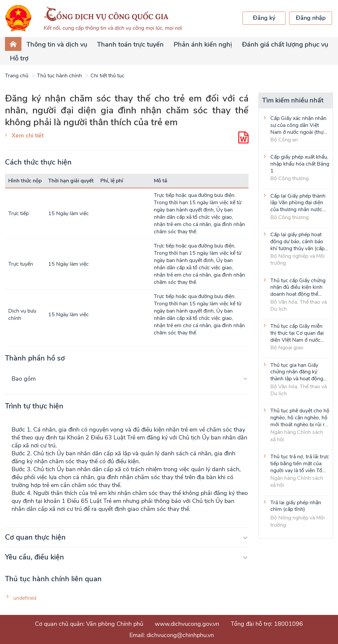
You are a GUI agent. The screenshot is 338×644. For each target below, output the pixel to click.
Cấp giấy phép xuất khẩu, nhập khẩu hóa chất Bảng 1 (300, 164)
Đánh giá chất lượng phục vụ (285, 44)
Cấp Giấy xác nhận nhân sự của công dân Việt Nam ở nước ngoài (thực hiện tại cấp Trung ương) (299, 125)
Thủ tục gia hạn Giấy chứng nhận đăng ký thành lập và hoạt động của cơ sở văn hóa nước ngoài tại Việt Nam (298, 372)
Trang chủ (17, 76)
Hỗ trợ (19, 58)
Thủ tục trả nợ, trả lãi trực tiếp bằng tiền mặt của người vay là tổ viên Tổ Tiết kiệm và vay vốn (300, 463)
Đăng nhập (311, 18)
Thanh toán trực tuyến (130, 44)
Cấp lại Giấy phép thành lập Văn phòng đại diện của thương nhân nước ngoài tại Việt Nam (298, 203)
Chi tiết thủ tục (107, 76)
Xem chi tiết (28, 135)
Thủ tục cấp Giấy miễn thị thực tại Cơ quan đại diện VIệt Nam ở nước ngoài (297, 333)
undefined (25, 598)
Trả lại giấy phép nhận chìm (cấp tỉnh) (296, 506)
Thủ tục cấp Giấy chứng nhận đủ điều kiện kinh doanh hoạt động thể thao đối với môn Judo (298, 287)
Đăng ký (264, 18)
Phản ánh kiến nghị (203, 44)
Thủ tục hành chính (59, 76)
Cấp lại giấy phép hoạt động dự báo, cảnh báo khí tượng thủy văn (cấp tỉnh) (297, 241)
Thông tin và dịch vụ (57, 44)
